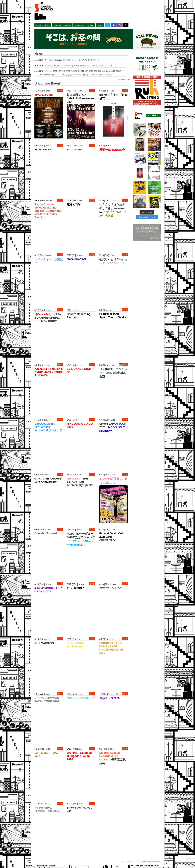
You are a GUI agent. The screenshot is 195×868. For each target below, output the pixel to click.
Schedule (57, 25)
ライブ (60, 90)
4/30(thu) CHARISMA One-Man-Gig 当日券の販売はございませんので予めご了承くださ (79, 66)
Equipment (79, 25)
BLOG (100, 25)
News (47, 25)
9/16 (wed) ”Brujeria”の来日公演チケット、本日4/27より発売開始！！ (72, 60)
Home (39, 25)
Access (68, 25)
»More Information (125, 79)
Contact (90, 25)
